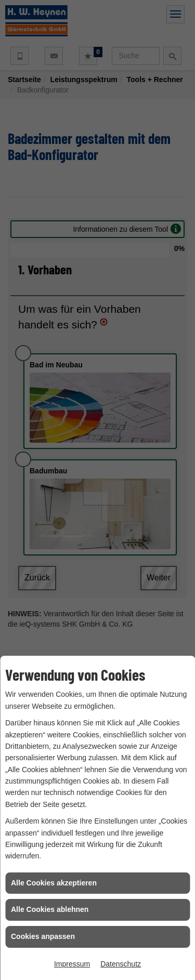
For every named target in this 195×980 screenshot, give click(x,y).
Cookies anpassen (43, 936)
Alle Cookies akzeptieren (54, 883)
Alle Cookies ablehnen (50, 909)
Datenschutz (121, 964)
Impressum (72, 964)
